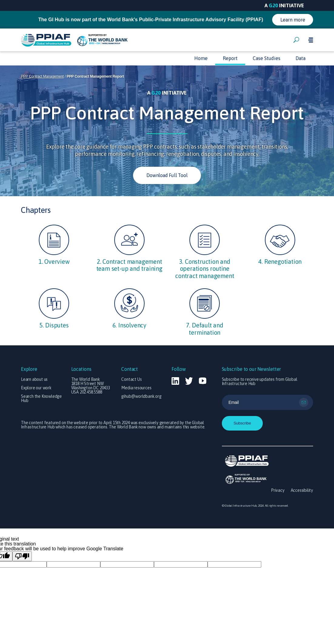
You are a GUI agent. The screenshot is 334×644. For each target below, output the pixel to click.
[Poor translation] (22, 556)
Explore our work (36, 388)
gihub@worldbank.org (141, 396)
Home (201, 58)
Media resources (136, 388)
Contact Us (131, 379)
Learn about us (34, 379)
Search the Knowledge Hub (41, 398)
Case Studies (267, 58)
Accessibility (302, 490)
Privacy (278, 490)
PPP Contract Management (42, 76)
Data (301, 58)
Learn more (293, 20)
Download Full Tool (167, 175)
